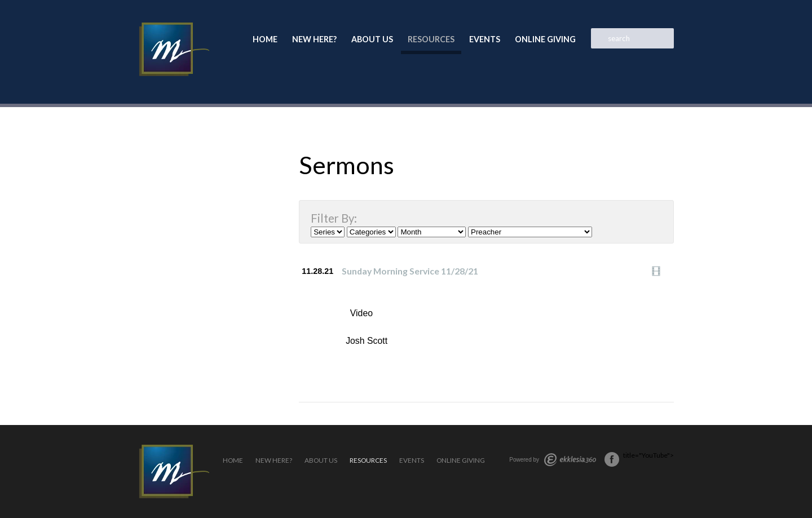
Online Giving (545, 39)
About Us (372, 39)
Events (485, 39)
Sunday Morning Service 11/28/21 (410, 271)
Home (265, 39)
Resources (431, 39)
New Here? (314, 39)
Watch (659, 271)
